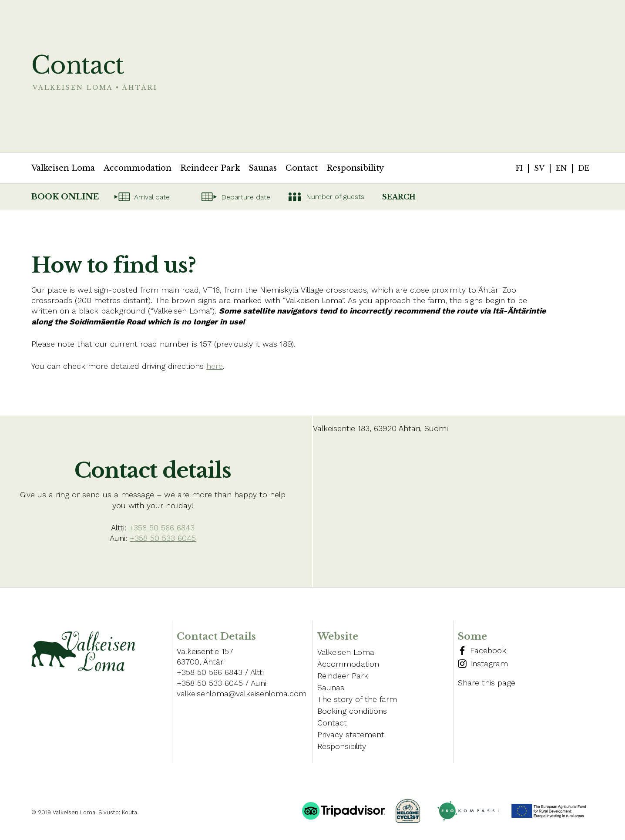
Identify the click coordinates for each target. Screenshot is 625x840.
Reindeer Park (210, 168)
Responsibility (355, 168)
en (561, 168)
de (584, 168)
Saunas (263, 168)
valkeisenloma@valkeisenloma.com (242, 693)
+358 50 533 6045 (163, 538)
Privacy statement (351, 734)
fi (519, 168)
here (215, 366)
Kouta (129, 812)
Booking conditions (352, 711)
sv (539, 168)
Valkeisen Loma (63, 168)
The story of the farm (357, 699)
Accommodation (138, 168)
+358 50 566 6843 (162, 528)
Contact (302, 168)
